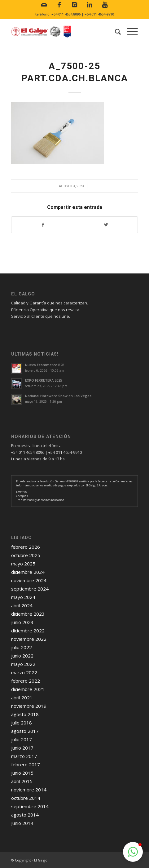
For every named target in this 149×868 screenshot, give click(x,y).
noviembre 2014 (29, 790)
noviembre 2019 (29, 706)
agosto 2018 (25, 714)
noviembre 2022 (29, 639)
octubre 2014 (26, 798)
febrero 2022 (26, 681)
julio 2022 (22, 647)
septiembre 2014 (30, 806)
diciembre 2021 (28, 689)
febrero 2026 (26, 547)
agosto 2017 (25, 731)
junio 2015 (22, 773)
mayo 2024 (23, 597)
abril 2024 (22, 605)
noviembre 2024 (29, 580)
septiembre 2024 (30, 589)
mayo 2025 (23, 564)
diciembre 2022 (28, 631)
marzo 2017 (24, 756)
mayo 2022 (23, 664)
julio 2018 (22, 723)
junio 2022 (22, 656)
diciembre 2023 (28, 614)
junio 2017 (22, 748)
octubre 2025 (26, 555)
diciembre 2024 (28, 572)
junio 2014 (22, 823)
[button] (133, 852)
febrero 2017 (26, 764)
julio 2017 (22, 739)
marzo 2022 (24, 672)
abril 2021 (22, 697)
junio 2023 (22, 622)
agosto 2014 (25, 815)
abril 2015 (22, 781)
